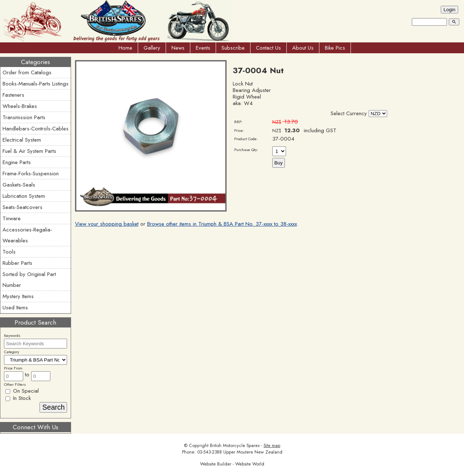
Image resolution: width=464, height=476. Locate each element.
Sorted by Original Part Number (29, 280)
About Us (303, 48)
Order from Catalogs (27, 72)
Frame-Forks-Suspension (31, 174)
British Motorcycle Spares (235, 446)
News (178, 48)
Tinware (12, 218)
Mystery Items (18, 296)
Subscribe (233, 48)
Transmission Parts (24, 117)
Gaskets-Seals (19, 185)
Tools (9, 252)
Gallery (152, 48)
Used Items (15, 308)
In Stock (18, 398)
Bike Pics (335, 48)
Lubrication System (24, 196)
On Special (22, 391)
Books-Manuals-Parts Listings (36, 84)
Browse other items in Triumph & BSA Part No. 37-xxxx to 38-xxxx (222, 224)
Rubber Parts (17, 263)
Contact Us (268, 48)
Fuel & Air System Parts (29, 151)
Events (203, 48)
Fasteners (13, 95)
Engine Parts (17, 162)
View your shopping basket (107, 224)
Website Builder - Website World (232, 464)
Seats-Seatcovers (22, 207)
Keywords (12, 335)
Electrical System (22, 140)
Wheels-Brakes (20, 106)
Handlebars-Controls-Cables (36, 129)
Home (125, 48)
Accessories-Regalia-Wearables (27, 235)
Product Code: (246, 139)
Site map (272, 446)
